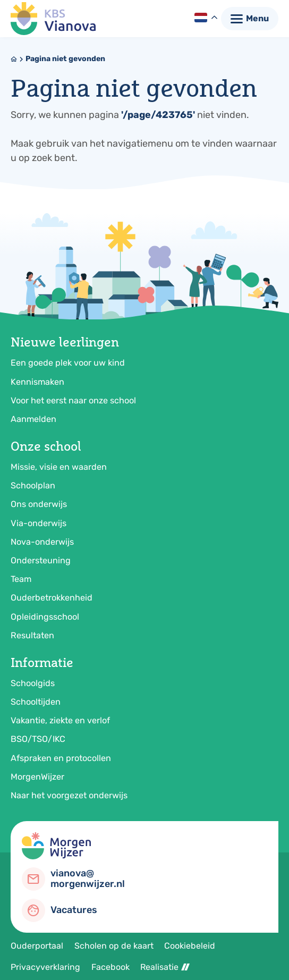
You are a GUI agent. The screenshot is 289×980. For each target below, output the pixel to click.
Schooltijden (36, 702)
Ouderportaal (37, 946)
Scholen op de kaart (114, 946)
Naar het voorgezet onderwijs (69, 795)
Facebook (110, 967)
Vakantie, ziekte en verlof (60, 720)
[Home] (14, 59)
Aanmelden (33, 419)
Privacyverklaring (45, 967)
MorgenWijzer (37, 777)
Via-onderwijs (39, 523)
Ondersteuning (41, 560)
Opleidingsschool (45, 617)
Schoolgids (33, 683)
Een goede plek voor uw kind (68, 363)
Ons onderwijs (39, 504)
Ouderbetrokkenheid (52, 598)
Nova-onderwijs (42, 542)
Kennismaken (37, 382)
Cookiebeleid (190, 946)
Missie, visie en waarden (59, 467)
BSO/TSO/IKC (38, 739)
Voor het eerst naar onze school (73, 400)
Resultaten (32, 635)
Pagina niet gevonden (65, 59)
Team (21, 579)
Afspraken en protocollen (61, 758)
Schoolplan (33, 485)
